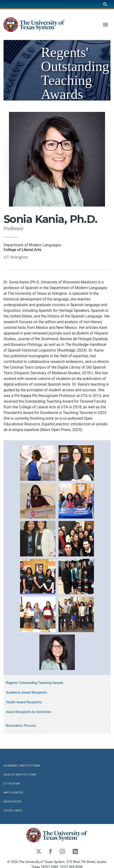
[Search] (105, 4)
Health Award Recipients (24, 702)
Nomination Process (21, 726)
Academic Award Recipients (26, 692)
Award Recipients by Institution (29, 712)
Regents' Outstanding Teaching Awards (35, 683)
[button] (38, 463)
